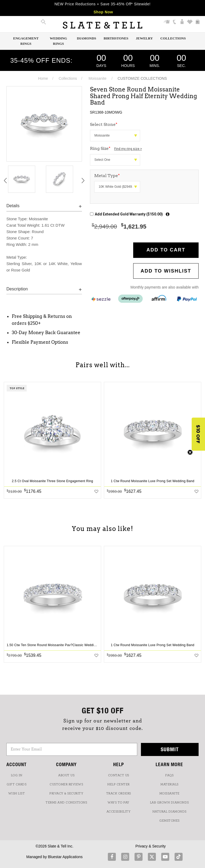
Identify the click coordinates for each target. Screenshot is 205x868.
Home (43, 78)
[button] (198, 434)
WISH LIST (17, 793)
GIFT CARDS (17, 784)
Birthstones (116, 38)
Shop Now (103, 12)
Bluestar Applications (65, 857)
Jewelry (144, 38)
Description (17, 289)
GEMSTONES (169, 821)
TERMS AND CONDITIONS (66, 802)
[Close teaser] (190, 452)
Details (13, 206)
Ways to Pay (119, 802)
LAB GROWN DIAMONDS (169, 802)
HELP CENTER (119, 784)
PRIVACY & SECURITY (66, 793)
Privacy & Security (151, 846)
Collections (173, 38)
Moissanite (98, 78)
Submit (170, 749)
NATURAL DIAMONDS (169, 811)
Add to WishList (166, 271)
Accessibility (119, 811)
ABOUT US (66, 775)
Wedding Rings (58, 41)
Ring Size (116, 148)
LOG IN (17, 775)
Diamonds (86, 38)
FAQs (169, 775)
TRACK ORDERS (119, 793)
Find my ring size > (128, 149)
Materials (169, 784)
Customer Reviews (66, 784)
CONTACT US (119, 775)
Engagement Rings (26, 41)
